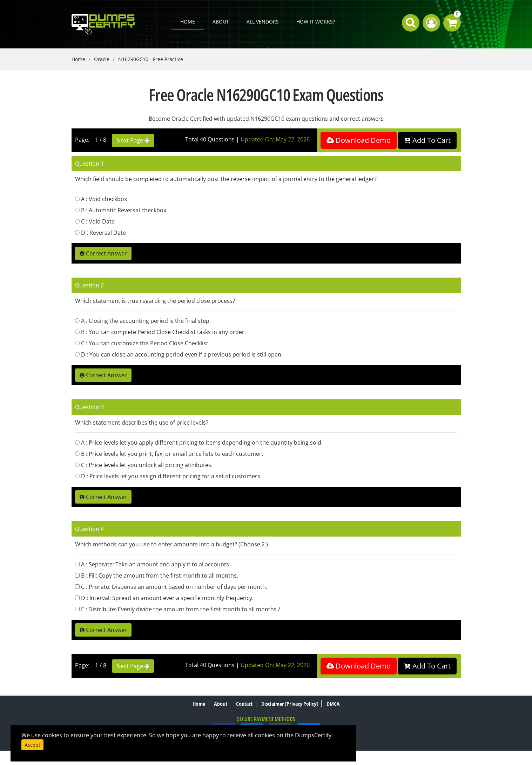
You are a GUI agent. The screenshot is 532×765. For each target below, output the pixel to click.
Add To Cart (427, 140)
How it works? (316, 22)
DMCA (333, 704)
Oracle (102, 59)
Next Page (133, 140)
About (221, 22)
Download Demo (359, 140)
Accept (32, 745)
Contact (244, 704)
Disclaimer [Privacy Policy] (289, 704)
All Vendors (263, 22)
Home (188, 22)
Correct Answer (103, 253)
